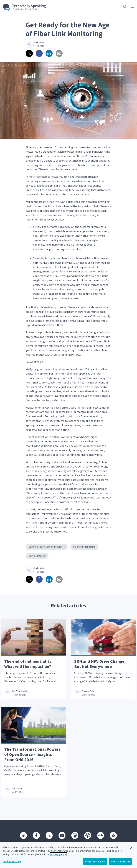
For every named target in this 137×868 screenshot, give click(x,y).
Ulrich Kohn (38, 42)
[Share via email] (59, 53)
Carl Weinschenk (20, 691)
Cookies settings (12, 863)
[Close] (131, 850)
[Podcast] (88, 835)
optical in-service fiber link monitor (47, 373)
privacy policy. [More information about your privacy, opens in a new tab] (58, 856)
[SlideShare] (75, 835)
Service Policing (37, 556)
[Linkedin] (24, 835)
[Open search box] (125, 7)
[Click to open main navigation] (132, 6)
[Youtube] (62, 835)
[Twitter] (49, 835)
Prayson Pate (88, 691)
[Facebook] (36, 835)
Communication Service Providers (47, 547)
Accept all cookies (95, 863)
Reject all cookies (120, 863)
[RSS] (113, 835)
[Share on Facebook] (39, 53)
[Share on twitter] (29, 53)
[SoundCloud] (101, 835)
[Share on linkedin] (49, 53)
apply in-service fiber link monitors (67, 455)
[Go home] (24, 8)
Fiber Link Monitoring (84, 547)
